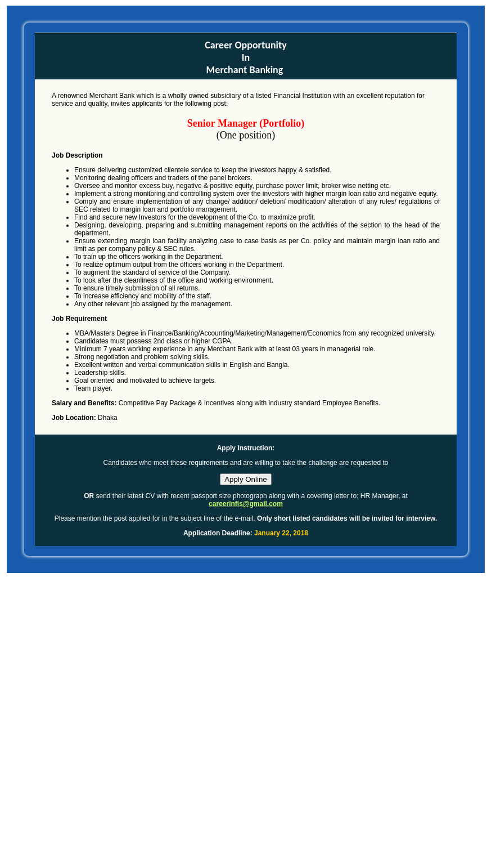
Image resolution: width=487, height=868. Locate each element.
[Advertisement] (137, 727)
